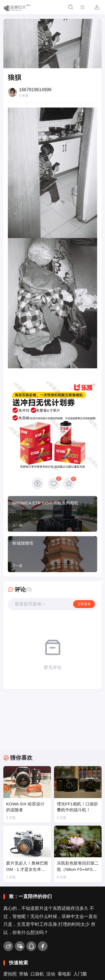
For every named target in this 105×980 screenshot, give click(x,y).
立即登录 (84, 604)
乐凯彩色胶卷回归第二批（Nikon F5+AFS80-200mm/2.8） (78, 867)
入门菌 (80, 974)
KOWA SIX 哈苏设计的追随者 (25, 807)
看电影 (64, 974)
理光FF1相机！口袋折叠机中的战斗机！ (77, 807)
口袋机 (37, 974)
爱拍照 (10, 974)
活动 (51, 974)
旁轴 (24, 974)
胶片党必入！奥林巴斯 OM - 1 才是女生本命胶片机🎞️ (27, 867)
